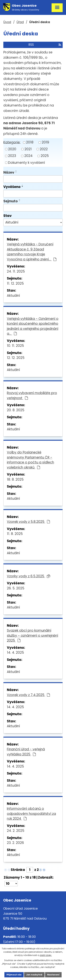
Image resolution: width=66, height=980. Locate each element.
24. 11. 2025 (16, 271)
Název (9, 172)
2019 (45, 142)
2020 (12, 149)
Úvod (7, 22)
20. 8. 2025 (16, 410)
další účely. (46, 955)
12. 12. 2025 (16, 358)
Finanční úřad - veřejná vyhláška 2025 (26, 752)
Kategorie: (12, 142)
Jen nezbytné (34, 975)
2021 (28, 149)
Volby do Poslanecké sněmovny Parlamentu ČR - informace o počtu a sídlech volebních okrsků (30, 460)
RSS (45, 45)
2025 (45, 156)
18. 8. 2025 (15, 479)
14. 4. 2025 (15, 653)
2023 (12, 156)
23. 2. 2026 (15, 843)
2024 (28, 156)
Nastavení (53, 975)
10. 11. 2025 (15, 346)
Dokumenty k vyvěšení (26, 162)
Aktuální (13, 296)
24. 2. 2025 (16, 831)
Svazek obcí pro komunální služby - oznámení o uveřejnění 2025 (32, 635)
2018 (30, 142)
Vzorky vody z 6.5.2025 (29, 576)
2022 (44, 149)
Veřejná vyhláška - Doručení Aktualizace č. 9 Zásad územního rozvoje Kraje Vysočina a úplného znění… (32, 252)
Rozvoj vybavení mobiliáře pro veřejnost (32, 396)
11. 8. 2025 (15, 534)
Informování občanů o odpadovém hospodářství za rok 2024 (31, 814)
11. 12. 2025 (15, 283)
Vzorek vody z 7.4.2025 (28, 695)
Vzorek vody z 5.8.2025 (28, 522)
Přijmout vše (14, 975)
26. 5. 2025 (16, 588)
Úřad (20, 22)
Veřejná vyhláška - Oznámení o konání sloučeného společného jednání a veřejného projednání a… (33, 326)
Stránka (18, 870)
